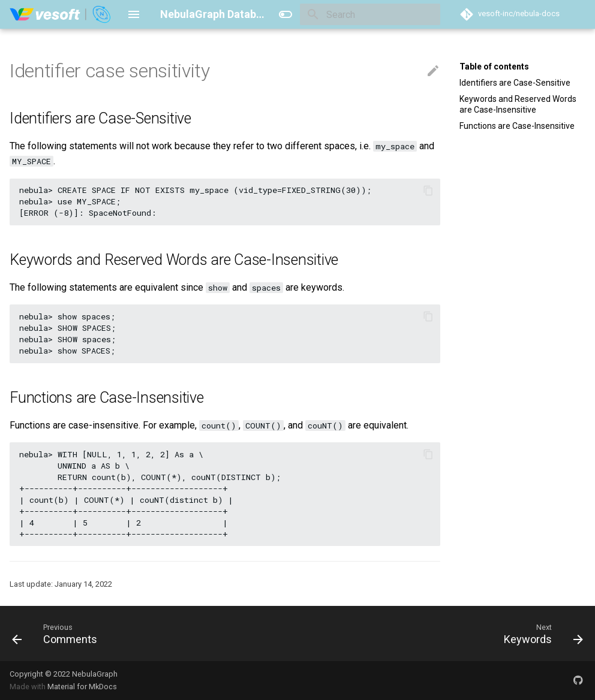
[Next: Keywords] (540, 633)
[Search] (370, 14)
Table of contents (494, 67)
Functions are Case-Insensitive (517, 126)
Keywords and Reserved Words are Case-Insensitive (518, 104)
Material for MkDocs (82, 687)
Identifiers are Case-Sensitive (515, 83)
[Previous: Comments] (58, 633)
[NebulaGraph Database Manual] (61, 14)
